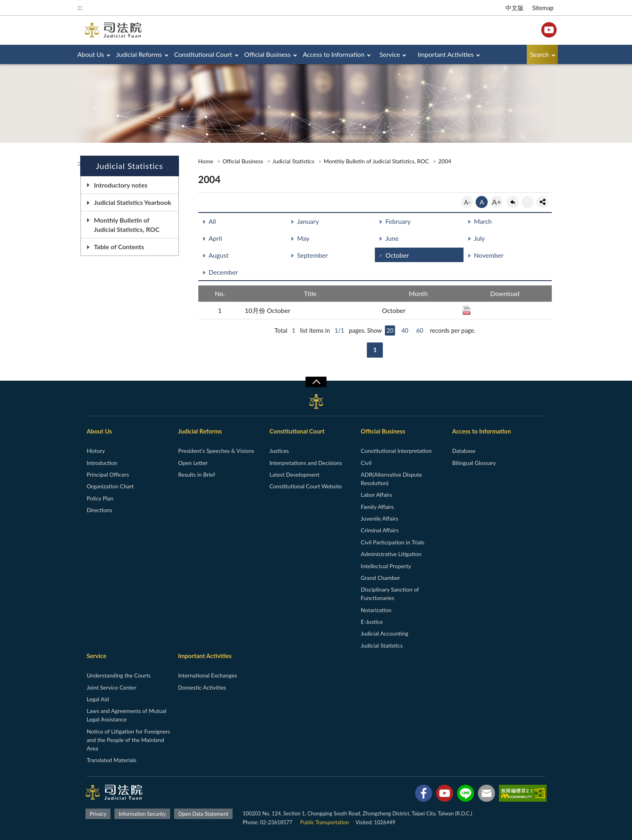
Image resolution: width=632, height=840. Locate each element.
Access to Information (334, 54)
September (312, 255)
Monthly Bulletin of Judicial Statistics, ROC (127, 225)
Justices (279, 451)
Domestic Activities (202, 687)
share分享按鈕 (543, 202)
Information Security (142, 814)
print (528, 202)
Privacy (98, 814)
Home (206, 161)
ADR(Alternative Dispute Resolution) (391, 479)
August (219, 255)
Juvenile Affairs (379, 518)
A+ (497, 202)
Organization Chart (110, 486)
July (479, 238)
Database (464, 451)
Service (390, 54)
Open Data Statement (203, 814)
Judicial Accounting (385, 633)
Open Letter (193, 463)
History (96, 451)
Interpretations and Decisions (306, 463)
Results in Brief (197, 474)
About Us (91, 54)
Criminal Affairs (380, 530)
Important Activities (446, 54)
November (489, 255)
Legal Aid (98, 699)
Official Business (267, 54)
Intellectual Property (386, 566)
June (392, 238)
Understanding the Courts (119, 675)
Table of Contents (119, 247)
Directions (99, 510)
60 (420, 330)
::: (80, 7)
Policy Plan (100, 498)
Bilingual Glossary (474, 463)
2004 (445, 161)
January (308, 221)
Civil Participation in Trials (393, 542)
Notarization (376, 610)
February (398, 221)
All (212, 221)
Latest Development (294, 474)
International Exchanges (208, 675)
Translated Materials (111, 760)
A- (467, 202)
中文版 (515, 8)
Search (539, 54)
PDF (467, 310)
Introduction (102, 463)
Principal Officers (108, 474)
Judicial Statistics (293, 161)
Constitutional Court (203, 54)
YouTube (549, 30)
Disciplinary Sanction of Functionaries (390, 594)
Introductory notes (121, 185)
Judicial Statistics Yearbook (133, 202)
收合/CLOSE (316, 382)
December (223, 272)
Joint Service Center (111, 687)
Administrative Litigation (391, 554)
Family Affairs (377, 507)
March (483, 221)
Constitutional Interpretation (396, 451)
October (397, 255)
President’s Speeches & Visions (216, 451)
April (215, 238)
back (513, 202)
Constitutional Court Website (306, 486)
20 (390, 330)
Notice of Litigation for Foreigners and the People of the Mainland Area (128, 740)
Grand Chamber (380, 578)
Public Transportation (325, 822)
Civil (366, 463)
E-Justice (372, 622)
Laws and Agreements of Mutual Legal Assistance (127, 715)
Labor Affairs (376, 495)
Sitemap (543, 8)
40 (405, 330)
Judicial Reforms (139, 54)
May (303, 238)
